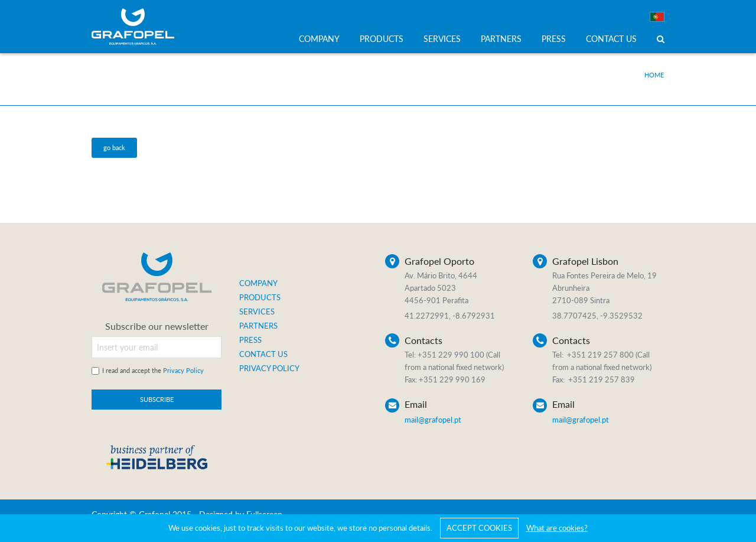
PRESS (554, 39)
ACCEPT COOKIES (479, 528)
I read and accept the (153, 370)
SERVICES (442, 39)
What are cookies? (557, 528)
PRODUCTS (382, 39)
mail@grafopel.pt (433, 420)
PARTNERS (501, 39)
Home (654, 75)
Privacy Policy (183, 370)
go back (114, 147)
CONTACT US (611, 39)
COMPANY (319, 39)
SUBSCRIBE (157, 399)
